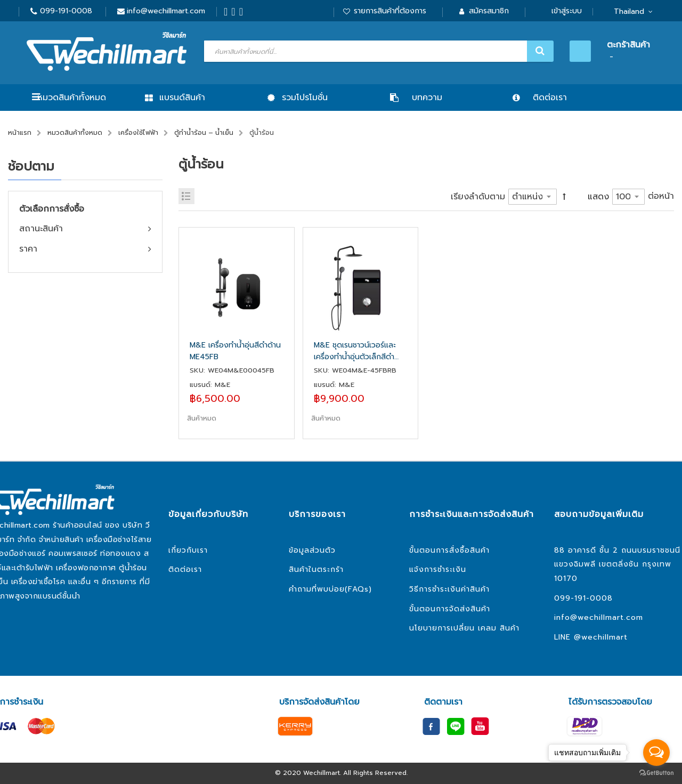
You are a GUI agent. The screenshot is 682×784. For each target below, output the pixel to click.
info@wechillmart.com (166, 11)
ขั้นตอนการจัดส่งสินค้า (450, 609)
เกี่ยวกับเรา (188, 550)
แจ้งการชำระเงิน (438, 569)
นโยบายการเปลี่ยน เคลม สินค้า (464, 628)
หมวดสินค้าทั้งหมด (72, 98)
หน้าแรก (20, 133)
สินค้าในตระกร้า (316, 569)
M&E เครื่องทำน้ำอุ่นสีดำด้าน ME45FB (235, 351)
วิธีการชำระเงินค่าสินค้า (449, 589)
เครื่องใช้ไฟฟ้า (138, 133)
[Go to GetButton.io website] (656, 773)
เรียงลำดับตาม (478, 197)
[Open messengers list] (656, 753)
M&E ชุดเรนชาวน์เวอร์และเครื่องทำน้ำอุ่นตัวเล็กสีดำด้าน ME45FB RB (355, 351)
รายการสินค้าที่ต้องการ (390, 11)
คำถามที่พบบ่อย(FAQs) (330, 589)
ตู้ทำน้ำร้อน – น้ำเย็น (204, 133)
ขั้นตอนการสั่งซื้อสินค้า (449, 550)
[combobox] (377, 51)
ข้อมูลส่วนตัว (312, 550)
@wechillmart (601, 637)
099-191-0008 (66, 11)
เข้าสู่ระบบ (567, 11)
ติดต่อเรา (185, 569)
